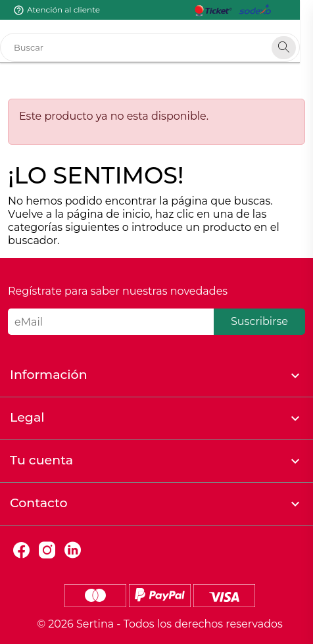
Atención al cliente (63, 10)
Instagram (47, 550)
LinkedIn (73, 550)
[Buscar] (156, 47)
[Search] (297, 48)
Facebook (21, 550)
